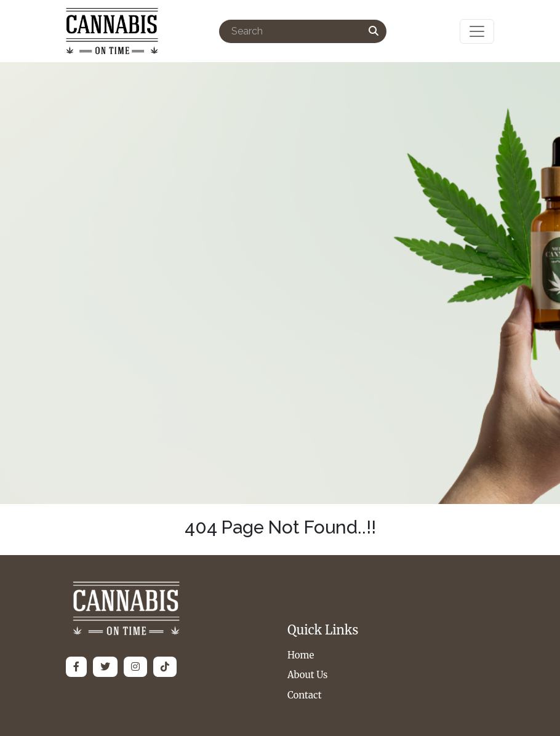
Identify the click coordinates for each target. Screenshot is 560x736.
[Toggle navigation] (477, 31)
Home (301, 655)
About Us (307, 675)
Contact (305, 695)
